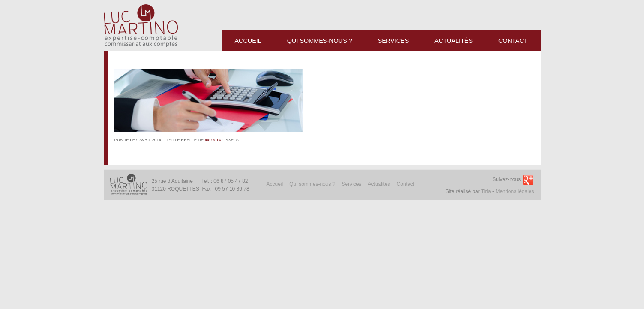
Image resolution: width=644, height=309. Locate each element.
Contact (406, 184)
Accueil (275, 184)
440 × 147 (214, 140)
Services (352, 184)
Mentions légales (515, 191)
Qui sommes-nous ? (312, 184)
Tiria (486, 191)
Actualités (379, 184)
